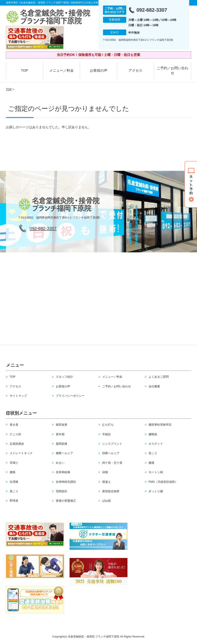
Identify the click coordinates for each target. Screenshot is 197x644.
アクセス (135, 71)
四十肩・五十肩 (112, 463)
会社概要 (154, 386)
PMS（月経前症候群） (163, 482)
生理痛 (14, 482)
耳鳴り (14, 463)
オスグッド (156, 444)
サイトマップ (18, 396)
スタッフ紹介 (64, 377)
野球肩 (14, 501)
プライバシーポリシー (70, 396)
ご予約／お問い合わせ (172, 71)
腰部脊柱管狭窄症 (160, 425)
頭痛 (105, 472)
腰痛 (13, 472)
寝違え (107, 482)
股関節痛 (62, 444)
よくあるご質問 (159, 377)
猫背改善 (62, 425)
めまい (60, 463)
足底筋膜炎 (17, 444)
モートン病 (156, 472)
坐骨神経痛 (63, 472)
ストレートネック (21, 453)
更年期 (60, 434)
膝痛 (151, 463)
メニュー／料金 (61, 71)
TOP (25, 71)
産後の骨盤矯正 (66, 501)
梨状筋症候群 (111, 491)
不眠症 (107, 434)
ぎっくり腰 (156, 491)
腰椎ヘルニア (64, 453)
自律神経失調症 (66, 482)
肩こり (14, 491)
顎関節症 (62, 491)
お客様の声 (99, 71)
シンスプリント (112, 444)
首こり (153, 453)
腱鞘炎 (153, 434)
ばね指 (107, 501)
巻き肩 (14, 425)
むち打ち (108, 425)
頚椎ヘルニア (111, 453)
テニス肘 (15, 434)
